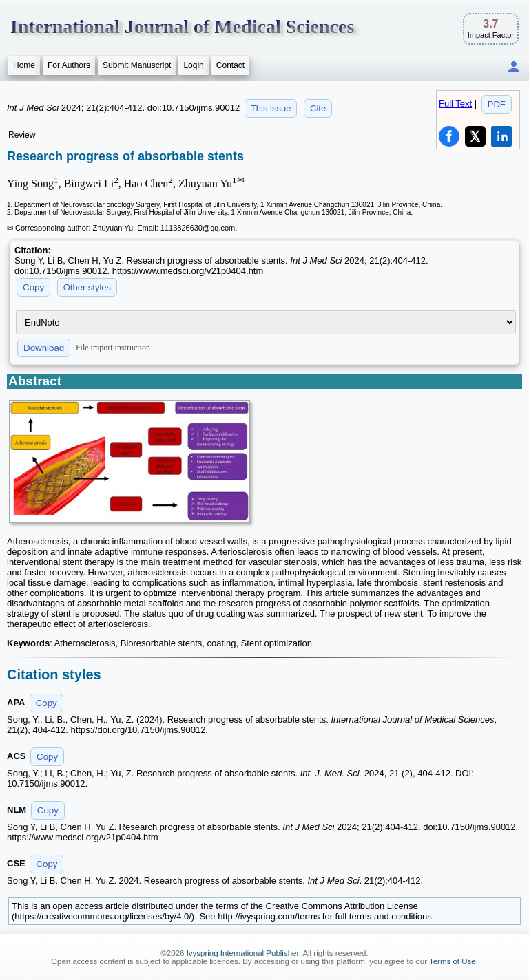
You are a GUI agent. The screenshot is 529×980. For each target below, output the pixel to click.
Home (24, 65)
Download (44, 348)
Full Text (455, 104)
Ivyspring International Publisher (243, 953)
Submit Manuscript (137, 65)
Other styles (87, 287)
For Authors (69, 65)
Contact (230, 65)
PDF (497, 104)
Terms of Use (453, 961)
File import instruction (113, 348)
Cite (318, 108)
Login (193, 65)
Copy (33, 287)
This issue (271, 108)
